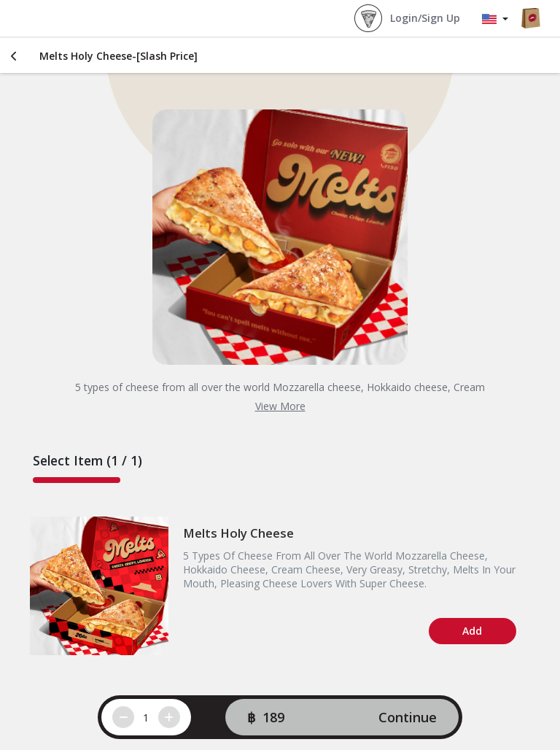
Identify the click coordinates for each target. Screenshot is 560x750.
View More (280, 406)
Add (472, 631)
